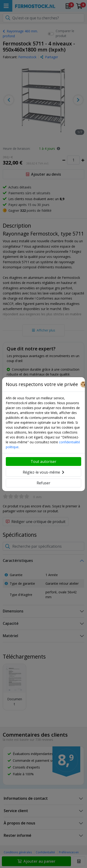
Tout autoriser (43, 461)
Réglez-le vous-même (43, 472)
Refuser (43, 483)
